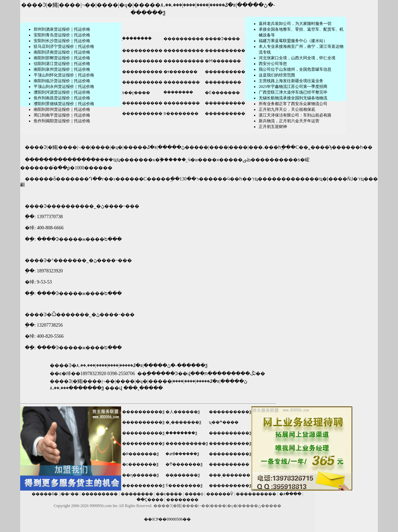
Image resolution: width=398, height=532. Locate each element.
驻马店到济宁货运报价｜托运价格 (64, 46)
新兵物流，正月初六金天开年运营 (289, 121)
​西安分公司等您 (273, 64)
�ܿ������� (178, 92)
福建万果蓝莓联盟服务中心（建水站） (293, 41)
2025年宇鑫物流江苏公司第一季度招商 (293, 87)
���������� (183, 39)
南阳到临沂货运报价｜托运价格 (62, 81)
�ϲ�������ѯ (140, 464)
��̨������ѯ (183, 475)
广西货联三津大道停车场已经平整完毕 (293, 92)
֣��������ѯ (181, 433)
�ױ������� (180, 72)
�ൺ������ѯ (182, 454)
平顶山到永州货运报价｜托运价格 (64, 87)
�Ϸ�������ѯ (140, 454)
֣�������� (136, 38)
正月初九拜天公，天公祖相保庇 (287, 109)
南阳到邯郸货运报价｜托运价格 (62, 58)
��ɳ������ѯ (140, 475)
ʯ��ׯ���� (224, 422)
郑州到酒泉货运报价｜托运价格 (62, 29)
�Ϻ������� (222, 61)
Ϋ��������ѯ (184, 486)
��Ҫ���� (150, 500)
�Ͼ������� (222, 93)
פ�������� (180, 113)
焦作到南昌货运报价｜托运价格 (62, 98)
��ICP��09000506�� (167, 519)
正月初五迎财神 (273, 127)
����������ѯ (143, 412)
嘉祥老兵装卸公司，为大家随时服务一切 (295, 24)
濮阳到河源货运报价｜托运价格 (62, 92)
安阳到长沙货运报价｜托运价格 (62, 41)
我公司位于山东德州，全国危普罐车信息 (295, 69)
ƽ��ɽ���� (136, 93)
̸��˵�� (70, 494)
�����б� (45, 494)
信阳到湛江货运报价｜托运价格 (62, 64)
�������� (137, 494)
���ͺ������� (230, 475)
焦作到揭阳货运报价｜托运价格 (62, 121)
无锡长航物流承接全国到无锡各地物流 (293, 98)
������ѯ (148, 13)
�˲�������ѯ (183, 422)
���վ (114, 388)
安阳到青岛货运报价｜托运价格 (62, 35)
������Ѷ (220, 494)
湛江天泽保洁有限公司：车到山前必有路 (295, 115)
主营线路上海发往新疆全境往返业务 (291, 81)
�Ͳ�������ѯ (184, 464)
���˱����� (143, 388)
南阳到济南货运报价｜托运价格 (62, 52)
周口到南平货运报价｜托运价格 (62, 115)
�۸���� (290, 494)
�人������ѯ (183, 412)
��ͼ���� (169, 494)
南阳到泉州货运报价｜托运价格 (62, 69)
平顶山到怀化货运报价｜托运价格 (64, 75)
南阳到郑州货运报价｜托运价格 (62, 109)
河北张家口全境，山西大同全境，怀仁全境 (297, 58)
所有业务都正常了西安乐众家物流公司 (293, 104)
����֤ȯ (194, 494)
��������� (181, 82)
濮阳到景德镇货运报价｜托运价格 (64, 104)
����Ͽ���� (222, 39)
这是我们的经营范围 (277, 75)
